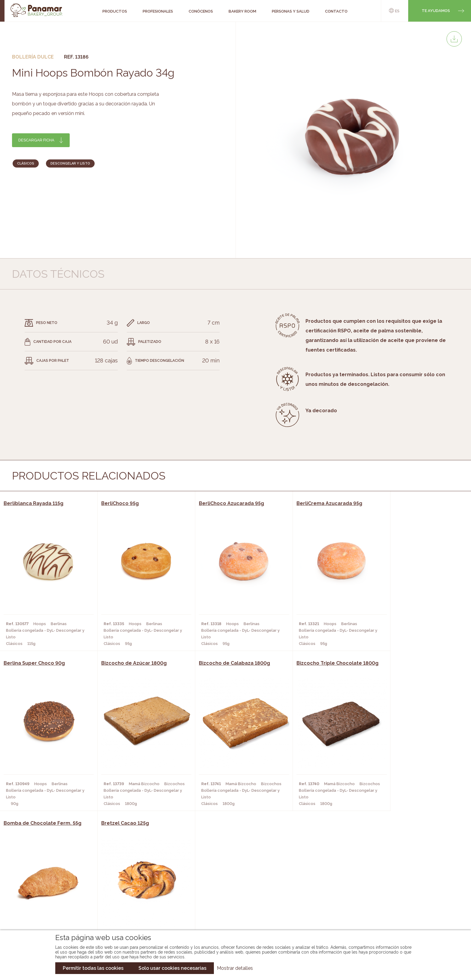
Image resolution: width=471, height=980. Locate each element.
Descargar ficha (36, 140)
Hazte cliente (52, 908)
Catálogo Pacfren (232, 917)
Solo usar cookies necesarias (172, 968)
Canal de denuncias (403, 913)
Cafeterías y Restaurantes (139, 881)
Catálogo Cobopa (231, 899)
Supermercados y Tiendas (138, 899)
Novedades (223, 881)
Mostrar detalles (235, 968)
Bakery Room (51, 890)
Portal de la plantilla (403, 894)
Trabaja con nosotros (403, 876)
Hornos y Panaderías (132, 890)
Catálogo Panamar (232, 890)
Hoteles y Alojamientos (136, 908)
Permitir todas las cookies (93, 968)
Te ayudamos (436, 11)
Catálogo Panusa (231, 908)
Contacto (47, 899)
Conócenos (49, 881)
